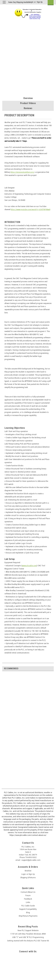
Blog (28, 913)
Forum (28, 896)
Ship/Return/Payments (28, 916)
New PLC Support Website (28, 931)
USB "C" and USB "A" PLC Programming (28, 937)
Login (31, 2)
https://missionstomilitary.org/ (22, 172)
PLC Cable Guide (28, 906)
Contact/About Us (28, 892)
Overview (28, 98)
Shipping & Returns (28, 878)
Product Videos (28, 103)
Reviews (28, 108)
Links (28, 902)
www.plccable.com (29, 566)
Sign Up (40, 2)
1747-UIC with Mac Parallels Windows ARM (28, 934)
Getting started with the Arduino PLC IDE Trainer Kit (28, 941)
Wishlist (28, 871)
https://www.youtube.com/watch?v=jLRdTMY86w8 (30, 209)
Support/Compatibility (28, 909)
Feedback (28, 899)
